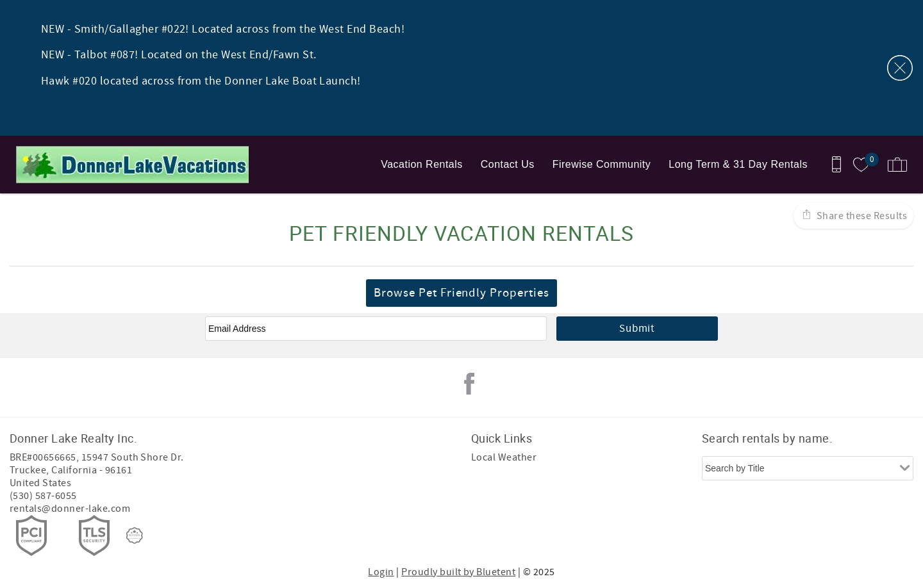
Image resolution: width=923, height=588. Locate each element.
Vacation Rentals (421, 164)
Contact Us (508, 164)
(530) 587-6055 (43, 496)
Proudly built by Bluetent (458, 572)
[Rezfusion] (135, 535)
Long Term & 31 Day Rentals (738, 164)
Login (381, 572)
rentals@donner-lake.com (70, 509)
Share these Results (861, 216)
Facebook (469, 384)
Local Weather (504, 457)
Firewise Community (602, 164)
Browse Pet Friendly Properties (462, 293)
